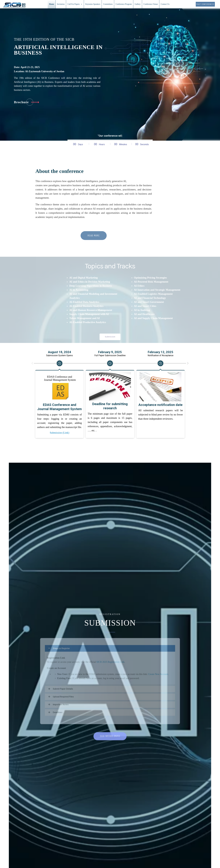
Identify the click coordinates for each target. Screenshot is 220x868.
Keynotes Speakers (93, 4)
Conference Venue (151, 4)
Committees (108, 4)
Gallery (138, 4)
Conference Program (124, 4)
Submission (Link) (59, 25)
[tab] (205, 68)
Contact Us (165, 4)
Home (52, 4)
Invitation (61, 4)
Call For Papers (75, 4)
